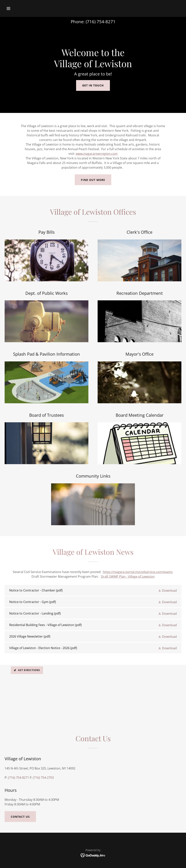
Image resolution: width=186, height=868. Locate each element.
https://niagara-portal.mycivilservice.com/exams (138, 572)
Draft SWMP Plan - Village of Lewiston (128, 576)
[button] (25, 8)
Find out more (93, 180)
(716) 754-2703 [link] (43, 778)
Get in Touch (93, 85)
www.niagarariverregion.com (97, 154)
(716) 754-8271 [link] (101, 22)
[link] (93, 590)
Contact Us (20, 817)
